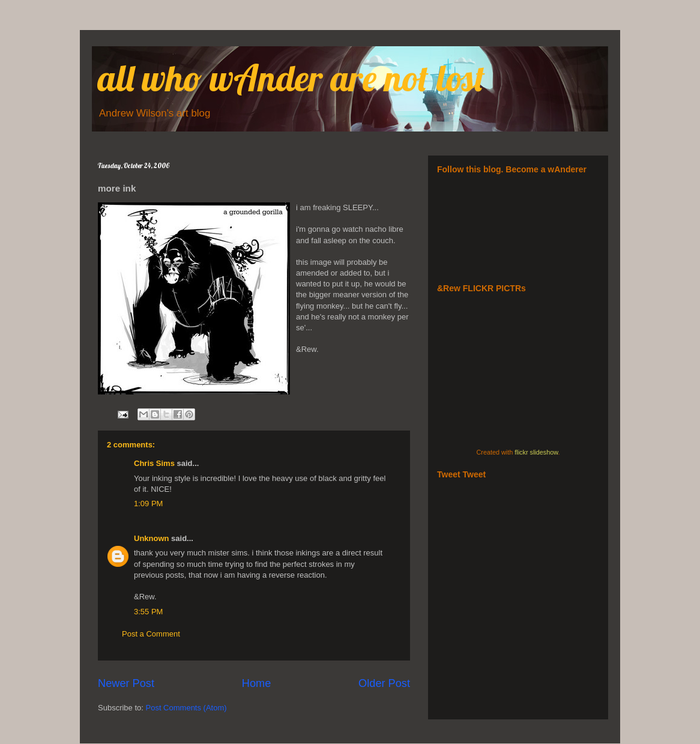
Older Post (384, 683)
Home (257, 683)
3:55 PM (148, 612)
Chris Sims (154, 463)
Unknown (152, 538)
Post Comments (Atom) (186, 708)
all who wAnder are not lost (291, 78)
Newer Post (126, 683)
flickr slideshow (536, 452)
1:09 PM (148, 504)
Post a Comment (151, 634)
